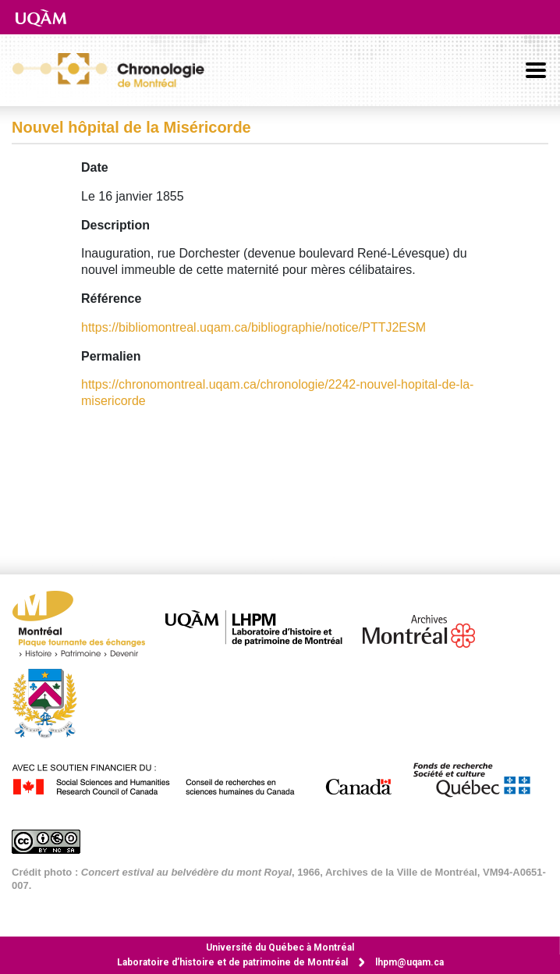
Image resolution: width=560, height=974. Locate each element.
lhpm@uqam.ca (409, 962)
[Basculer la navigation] (536, 70)
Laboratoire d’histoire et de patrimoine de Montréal (232, 962)
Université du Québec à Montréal (280, 947)
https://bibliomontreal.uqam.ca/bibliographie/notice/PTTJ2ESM (253, 327)
